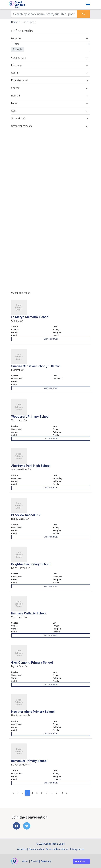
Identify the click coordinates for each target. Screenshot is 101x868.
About (25, 861)
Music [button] (49, 103)
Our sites (80, 861)
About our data (36, 849)
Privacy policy (77, 849)
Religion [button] (49, 96)
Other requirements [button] (49, 126)
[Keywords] (44, 14)
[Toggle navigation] (88, 4)
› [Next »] (67, 793)
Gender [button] (49, 88)
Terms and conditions (57, 849)
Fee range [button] (49, 65)
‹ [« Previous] (13, 793)
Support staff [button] (49, 118)
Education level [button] (49, 80)
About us (22, 849)
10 (62, 793)
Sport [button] (49, 111)
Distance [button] (49, 38)
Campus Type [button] (49, 58)
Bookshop (46, 861)
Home (14, 22)
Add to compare (51, 339)
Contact (35, 861)
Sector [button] (49, 73)
